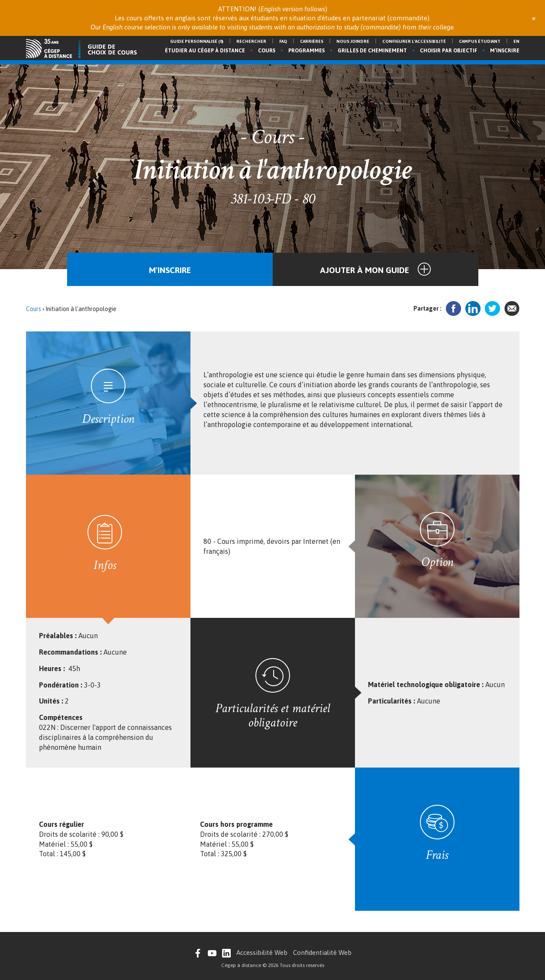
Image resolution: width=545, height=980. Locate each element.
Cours (267, 51)
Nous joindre (353, 41)
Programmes (306, 51)
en (516, 41)
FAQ (283, 41)
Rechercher (251, 41)
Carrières (312, 41)
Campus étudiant (480, 41)
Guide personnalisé (197, 41)
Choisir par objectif (448, 51)
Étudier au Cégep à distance (205, 51)
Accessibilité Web (262, 953)
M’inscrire (505, 51)
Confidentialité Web (322, 953)
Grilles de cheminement (372, 51)
